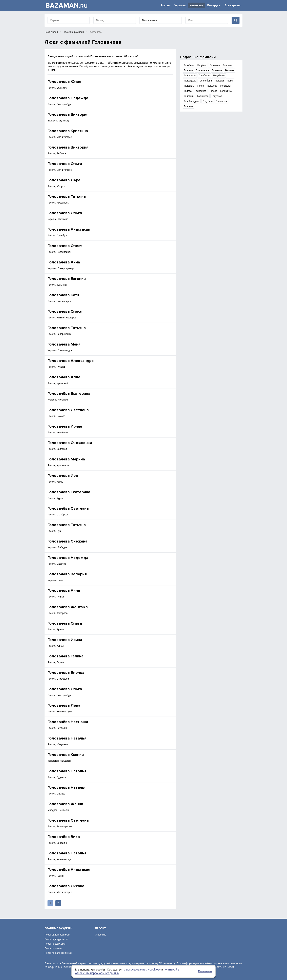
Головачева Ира (63, 476)
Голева (188, 91)
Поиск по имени (53, 948)
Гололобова (205, 81)
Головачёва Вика (64, 837)
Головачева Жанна (65, 804)
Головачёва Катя (63, 295)
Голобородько (192, 101)
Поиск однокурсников (56, 939)
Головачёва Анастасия (69, 870)
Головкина (226, 91)
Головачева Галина (66, 656)
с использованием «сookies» (142, 970)
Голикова (217, 70)
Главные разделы (58, 928)
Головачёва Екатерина (69, 394)
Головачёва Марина (66, 459)
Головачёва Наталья (67, 738)
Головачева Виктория (68, 115)
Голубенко (219, 76)
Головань (189, 86)
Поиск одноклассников (57, 935)
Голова (213, 91)
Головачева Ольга (65, 164)
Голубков (208, 101)
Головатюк (221, 101)
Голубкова (204, 76)
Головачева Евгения (67, 279)
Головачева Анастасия (69, 229)
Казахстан (197, 5)
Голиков (230, 70)
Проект (100, 928)
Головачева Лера (64, 180)
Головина (215, 65)
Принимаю (205, 971)
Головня (189, 106)
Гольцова (212, 86)
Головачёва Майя (64, 344)
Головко (188, 70)
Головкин (189, 96)
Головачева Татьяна (67, 197)
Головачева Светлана (68, 410)
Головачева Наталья (67, 771)
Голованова (202, 70)
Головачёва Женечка (68, 607)
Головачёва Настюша (68, 722)
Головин (227, 65)
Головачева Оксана (66, 886)
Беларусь (214, 5)
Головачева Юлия (64, 82)
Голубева (189, 65)
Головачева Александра (71, 361)
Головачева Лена (64, 705)
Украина (180, 5)
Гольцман (226, 86)
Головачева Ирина (65, 426)
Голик (230, 81)
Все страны (232, 5)
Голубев (202, 65)
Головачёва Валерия (67, 574)
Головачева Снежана (67, 541)
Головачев (201, 91)
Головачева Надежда (68, 98)
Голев (201, 86)
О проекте (101, 935)
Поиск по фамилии (73, 32)
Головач (219, 81)
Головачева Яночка (66, 673)
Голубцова (190, 81)
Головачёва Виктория (68, 147)
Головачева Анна (64, 262)
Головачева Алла (64, 377)
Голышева (203, 96)
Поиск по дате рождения (58, 953)
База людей (51, 32)
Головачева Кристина (68, 131)
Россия (166, 5)
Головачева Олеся (65, 246)
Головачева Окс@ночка (70, 443)
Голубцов (217, 96)
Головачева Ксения (66, 755)
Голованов (190, 76)
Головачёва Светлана (68, 508)
